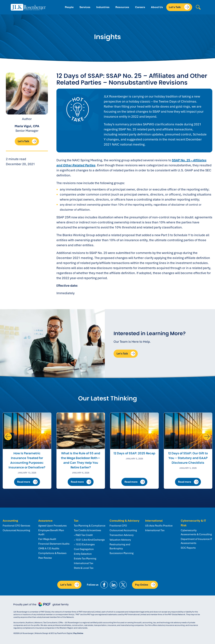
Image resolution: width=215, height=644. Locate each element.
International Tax (84, 563)
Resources (122, 7)
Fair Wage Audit (47, 539)
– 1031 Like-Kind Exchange (89, 540)
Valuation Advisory (120, 540)
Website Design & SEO (45, 633)
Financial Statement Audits (54, 544)
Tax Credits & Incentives (88, 530)
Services (85, 7)
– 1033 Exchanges (84, 544)
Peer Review (45, 558)
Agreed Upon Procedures (52, 526)
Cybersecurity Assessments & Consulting (196, 532)
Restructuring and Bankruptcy (120, 546)
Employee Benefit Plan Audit (51, 532)
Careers (140, 7)
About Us (157, 7)
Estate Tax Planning (85, 559)
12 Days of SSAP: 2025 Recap (134, 453)
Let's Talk (179, 7)
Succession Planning (122, 553)
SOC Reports (188, 548)
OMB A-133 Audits (49, 548)
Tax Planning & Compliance (90, 526)
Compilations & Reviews (52, 553)
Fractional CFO (118, 526)
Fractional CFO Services (16, 526)
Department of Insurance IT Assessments (196, 541)
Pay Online (145, 585)
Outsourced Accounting (16, 530)
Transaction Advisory (122, 535)
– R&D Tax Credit (83, 535)
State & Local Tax (84, 568)
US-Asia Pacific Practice (159, 526)
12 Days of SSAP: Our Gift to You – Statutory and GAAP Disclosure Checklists (188, 458)
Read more (27, 482)
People (69, 7)
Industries (103, 7)
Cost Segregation (84, 549)
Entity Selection (83, 554)
